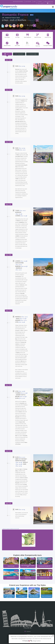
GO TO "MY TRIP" (26, 1)
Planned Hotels (19, 54)
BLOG (33, 1)
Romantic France (16, 15)
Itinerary (7, 54)
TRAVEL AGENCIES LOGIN (48, 1)
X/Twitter (27, 627)
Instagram (28, 624)
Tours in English (41, 3)
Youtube (28, 630)
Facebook (28, 621)
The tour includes (32, 54)
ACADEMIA (39, 1)
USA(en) (51, 3)
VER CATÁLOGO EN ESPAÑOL (15, 1)
